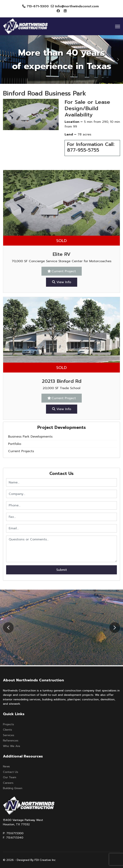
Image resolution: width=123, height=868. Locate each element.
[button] (5, 60)
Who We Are (12, 746)
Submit (62, 570)
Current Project (64, 271)
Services (9, 735)
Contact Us (11, 772)
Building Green (13, 788)
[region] (61, 60)
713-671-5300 (38, 6)
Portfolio (15, 444)
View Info (62, 282)
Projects (8, 724)
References (11, 741)
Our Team (10, 777)
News (6, 766)
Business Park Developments (30, 437)
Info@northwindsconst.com (77, 6)
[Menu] (118, 26)
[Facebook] (58, 11)
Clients (8, 730)
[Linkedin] (65, 11)
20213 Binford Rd (62, 381)
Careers (8, 783)
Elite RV (62, 254)
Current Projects (21, 451)
